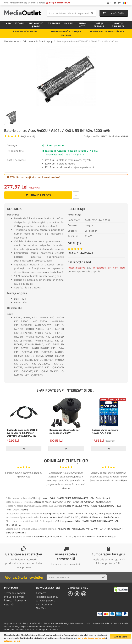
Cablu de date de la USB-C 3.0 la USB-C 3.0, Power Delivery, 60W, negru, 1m (22, 433)
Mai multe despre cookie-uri (91, 638)
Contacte (41, 593)
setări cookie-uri (12, 641)
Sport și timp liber (118, 25)
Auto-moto (82, 25)
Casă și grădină (99, 25)
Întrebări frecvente (15, 600)
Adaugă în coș (38, 195)
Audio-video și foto (36, 25)
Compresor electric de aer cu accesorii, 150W (64, 431)
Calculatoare (15, 23)
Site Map (41, 608)
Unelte (68, 23)
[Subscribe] (103, 577)
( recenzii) (28, 136)
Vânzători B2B (44, 604)
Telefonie (54, 23)
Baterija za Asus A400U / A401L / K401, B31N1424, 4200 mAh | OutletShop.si (72, 498)
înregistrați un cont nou (109, 268)
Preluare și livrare (14, 597)
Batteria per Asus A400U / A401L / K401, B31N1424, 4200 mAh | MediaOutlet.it (79, 517)
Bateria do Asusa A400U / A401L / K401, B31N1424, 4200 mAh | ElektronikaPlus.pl (75, 537)
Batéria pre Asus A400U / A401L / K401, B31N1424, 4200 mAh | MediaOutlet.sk (82, 514)
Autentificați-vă (76, 268)
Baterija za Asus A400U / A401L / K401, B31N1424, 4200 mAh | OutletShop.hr (72, 502)
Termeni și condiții (15, 593)
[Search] (92, 13)
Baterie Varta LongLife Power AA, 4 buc (105, 431)
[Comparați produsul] (76, 195)
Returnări (10, 604)
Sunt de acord (120, 637)
